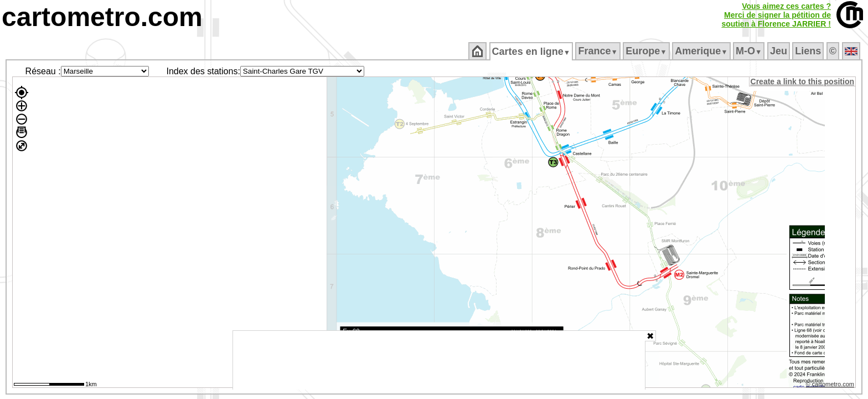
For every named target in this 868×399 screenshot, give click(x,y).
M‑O (750, 51)
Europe (647, 51)
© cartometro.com (831, 386)
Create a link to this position (803, 81)
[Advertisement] (439, 360)
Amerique (702, 51)
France (599, 51)
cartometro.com (102, 17)
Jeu (779, 51)
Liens (809, 51)
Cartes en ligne (532, 52)
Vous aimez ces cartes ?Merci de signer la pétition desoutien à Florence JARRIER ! (776, 15)
